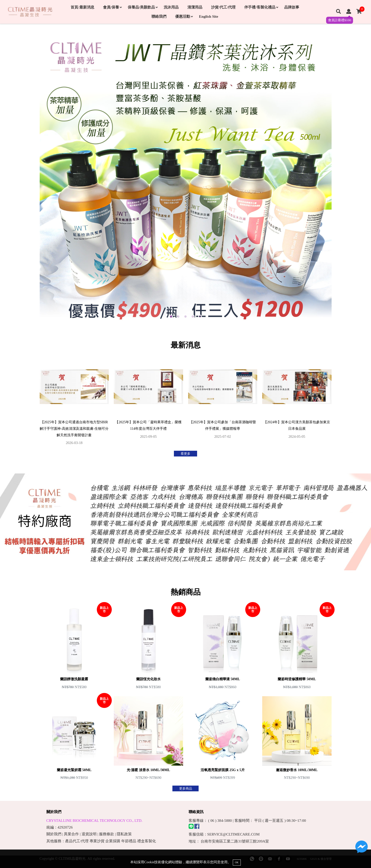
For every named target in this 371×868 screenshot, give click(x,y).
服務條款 (107, 834)
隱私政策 (124, 834)
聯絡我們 (159, 16)
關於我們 (54, 834)
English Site (208, 16)
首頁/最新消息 (82, 7)
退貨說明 (89, 834)
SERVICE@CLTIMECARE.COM (234, 834)
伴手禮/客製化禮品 (261, 7)
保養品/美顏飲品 (143, 7)
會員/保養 (112, 7)
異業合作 (71, 834)
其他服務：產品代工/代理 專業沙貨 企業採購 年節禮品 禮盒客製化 (101, 841)
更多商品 (186, 788)
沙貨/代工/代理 (223, 7)
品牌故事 (292, 7)
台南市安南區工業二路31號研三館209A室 (235, 841)
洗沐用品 (171, 7)
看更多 (185, 453)
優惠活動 (184, 16)
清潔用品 (195, 7)
